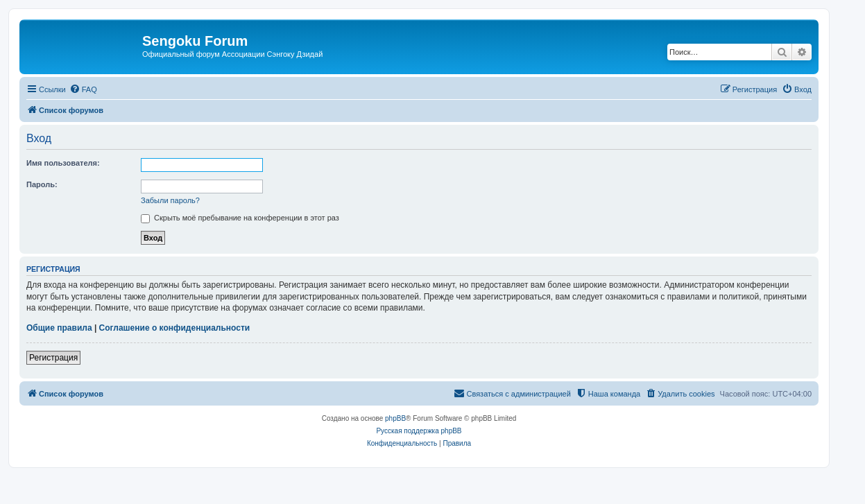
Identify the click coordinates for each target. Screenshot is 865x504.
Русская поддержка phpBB (419, 431)
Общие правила (59, 328)
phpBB (395, 418)
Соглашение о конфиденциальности (175, 328)
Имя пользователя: (63, 163)
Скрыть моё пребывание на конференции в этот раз (240, 218)
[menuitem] (83, 89)
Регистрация (53, 358)
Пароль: (42, 184)
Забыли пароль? (170, 200)
